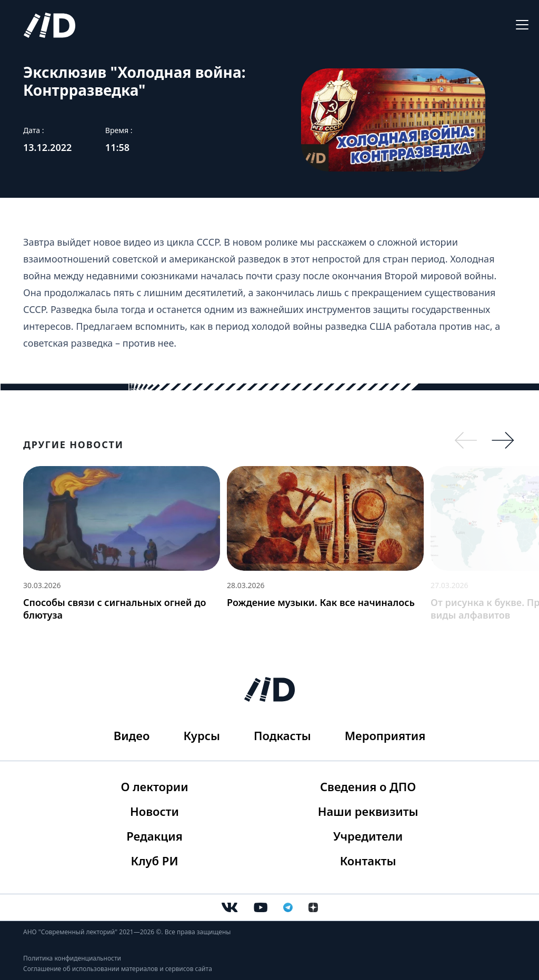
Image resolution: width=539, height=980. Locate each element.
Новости (154, 811)
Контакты (368, 861)
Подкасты (282, 735)
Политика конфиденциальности (72, 958)
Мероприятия (385, 735)
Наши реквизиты (368, 811)
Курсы (202, 735)
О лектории (155, 786)
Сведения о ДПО (368, 786)
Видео (132, 735)
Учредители (368, 836)
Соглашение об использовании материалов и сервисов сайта (118, 969)
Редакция (154, 836)
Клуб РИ (155, 861)
